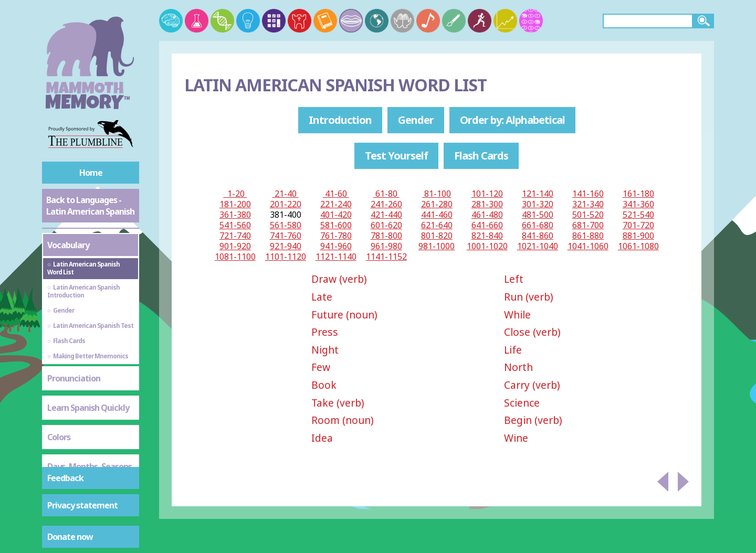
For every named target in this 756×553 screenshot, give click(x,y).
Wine (516, 438)
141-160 (588, 194)
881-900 (638, 236)
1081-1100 (235, 257)
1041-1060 (588, 246)
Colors (59, 437)
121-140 (538, 194)
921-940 (286, 246)
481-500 (538, 215)
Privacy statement (82, 505)
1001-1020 (487, 246)
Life (513, 350)
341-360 (638, 204)
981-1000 (437, 246)
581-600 (336, 225)
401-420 (336, 215)
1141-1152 (386, 257)
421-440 (386, 215)
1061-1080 (638, 246)
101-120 (487, 194)
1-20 (235, 194)
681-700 (588, 225)
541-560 (235, 225)
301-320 (538, 204)
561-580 (286, 225)
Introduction (340, 120)
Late (322, 297)
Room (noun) (343, 420)
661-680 (538, 225)
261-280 (437, 204)
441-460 (437, 215)
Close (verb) (532, 332)
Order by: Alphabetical (512, 120)
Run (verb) (529, 297)
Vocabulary (68, 245)
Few (321, 367)
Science (522, 403)
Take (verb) (338, 403)
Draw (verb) (339, 279)
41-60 (336, 194)
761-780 (336, 236)
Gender (416, 120)
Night (325, 350)
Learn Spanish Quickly (88, 408)
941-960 (336, 246)
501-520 (588, 215)
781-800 (386, 236)
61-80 (386, 194)
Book (324, 385)
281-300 (487, 204)
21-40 (286, 194)
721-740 (235, 236)
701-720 (638, 225)
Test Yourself (396, 156)
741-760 (286, 236)
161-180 (638, 194)
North (518, 367)
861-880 (588, 236)
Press (325, 332)
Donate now (70, 537)
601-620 (386, 225)
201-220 (286, 204)
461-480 (487, 215)
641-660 (487, 225)
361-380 (235, 215)
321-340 (588, 204)
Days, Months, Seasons (90, 466)
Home (91, 173)
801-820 (437, 236)
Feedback (65, 478)
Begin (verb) (533, 420)
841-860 (538, 236)
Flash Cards (481, 156)
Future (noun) (344, 315)
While (517, 315)
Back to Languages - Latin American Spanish (90, 206)
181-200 (235, 204)
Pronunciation (74, 378)
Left (514, 279)
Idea (322, 438)
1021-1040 (538, 246)
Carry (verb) (532, 385)
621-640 (437, 225)
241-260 (386, 204)
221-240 (336, 204)
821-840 (487, 236)
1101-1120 (286, 257)
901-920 (235, 246)
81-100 (437, 194)
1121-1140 (336, 257)
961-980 (386, 246)
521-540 (638, 215)
